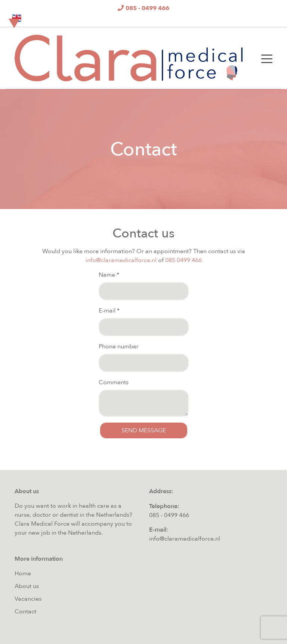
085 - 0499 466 (169, 515)
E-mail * (109, 311)
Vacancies (28, 599)
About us (27, 586)
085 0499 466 (183, 260)
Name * (109, 275)
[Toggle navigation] (267, 58)
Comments (114, 382)
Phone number (119, 346)
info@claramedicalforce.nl (121, 260)
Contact (25, 612)
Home (23, 573)
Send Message (144, 430)
